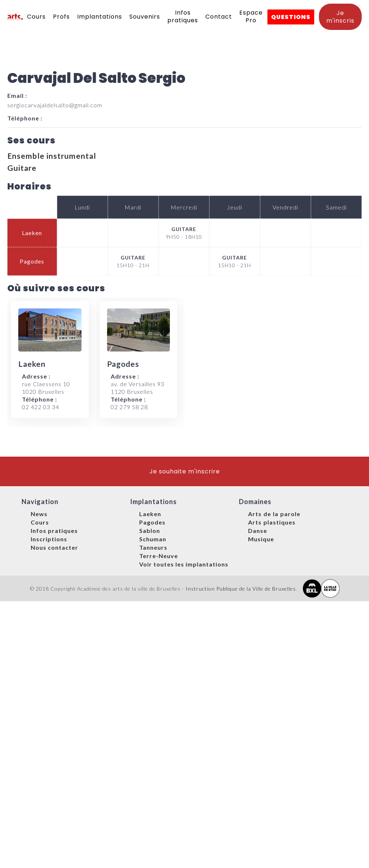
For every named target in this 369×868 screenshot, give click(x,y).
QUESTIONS (291, 17)
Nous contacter (54, 547)
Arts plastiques (272, 522)
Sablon (150, 531)
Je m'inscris (340, 17)
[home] (15, 17)
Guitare (22, 168)
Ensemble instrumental (52, 156)
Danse (258, 531)
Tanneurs (153, 547)
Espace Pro (251, 16)
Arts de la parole (274, 514)
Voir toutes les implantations (184, 564)
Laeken (150, 514)
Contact (219, 17)
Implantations (100, 17)
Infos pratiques (183, 16)
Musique (261, 539)
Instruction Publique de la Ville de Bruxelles (241, 589)
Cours (36, 17)
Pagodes (152, 522)
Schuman (153, 539)
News (39, 514)
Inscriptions (49, 539)
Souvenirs (145, 17)
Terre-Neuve (159, 556)
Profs (61, 17)
